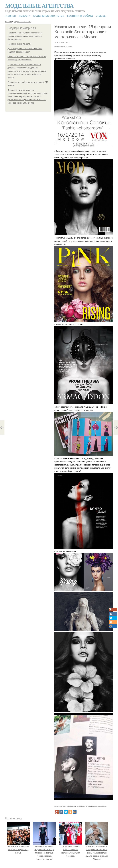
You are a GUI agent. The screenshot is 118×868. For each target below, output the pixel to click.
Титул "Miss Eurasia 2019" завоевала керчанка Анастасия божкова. (71, 850)
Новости (25, 16)
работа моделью (70, 806)
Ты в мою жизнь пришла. (19, 44)
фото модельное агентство (96, 806)
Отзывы (101, 16)
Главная (10, 16)
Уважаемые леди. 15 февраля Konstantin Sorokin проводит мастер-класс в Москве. (83, 32)
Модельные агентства (39, 6)
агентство (81, 806)
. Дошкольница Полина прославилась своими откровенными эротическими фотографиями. (25, 36)
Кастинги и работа (80, 16)
